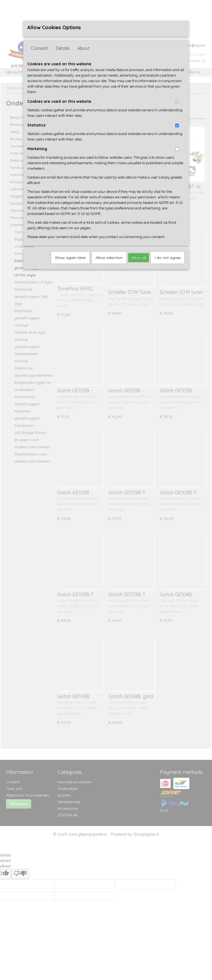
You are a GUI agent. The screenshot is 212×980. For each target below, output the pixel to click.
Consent (39, 48)
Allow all (139, 258)
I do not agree (168, 258)
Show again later (70, 258)
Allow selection (109, 258)
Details (63, 48)
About (84, 48)
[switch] (177, 102)
